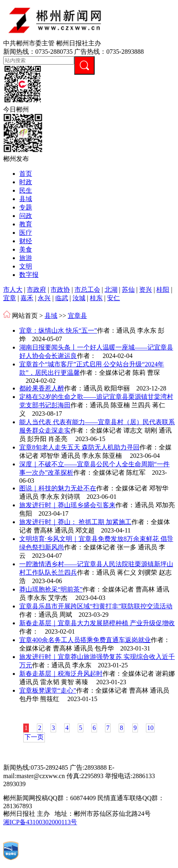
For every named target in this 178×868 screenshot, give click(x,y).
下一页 (34, 737)
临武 (62, 298)
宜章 (10, 298)
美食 (26, 249)
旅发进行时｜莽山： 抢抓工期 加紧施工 (75, 522)
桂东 (96, 298)
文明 (26, 266)
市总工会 (87, 290)
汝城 (79, 298)
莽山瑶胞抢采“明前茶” (51, 589)
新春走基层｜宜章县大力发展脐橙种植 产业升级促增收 (97, 623)
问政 (26, 216)
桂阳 (163, 290)
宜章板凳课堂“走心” (48, 690)
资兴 (146, 290)
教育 (26, 224)
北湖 (111, 290)
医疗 (26, 233)
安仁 (113, 298)
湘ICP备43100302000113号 (40, 822)
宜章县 (77, 316)
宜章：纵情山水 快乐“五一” (58, 330)
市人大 (13, 290)
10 (150, 728)
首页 (26, 174)
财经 (26, 241)
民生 (26, 190)
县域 (26, 199)
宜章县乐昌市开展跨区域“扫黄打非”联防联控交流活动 (96, 606)
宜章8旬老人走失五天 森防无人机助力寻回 (79, 447)
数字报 (29, 275)
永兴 (44, 298)
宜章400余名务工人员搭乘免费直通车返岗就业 (85, 640)
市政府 (36, 290)
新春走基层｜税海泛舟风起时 (61, 674)
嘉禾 (27, 298)
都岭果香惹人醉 (42, 388)
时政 (26, 182)
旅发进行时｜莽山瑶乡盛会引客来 (67, 505)
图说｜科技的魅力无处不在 (58, 488)
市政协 (60, 290)
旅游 (26, 258)
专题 (26, 207)
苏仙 (128, 290)
